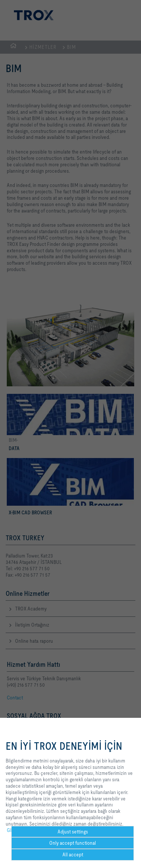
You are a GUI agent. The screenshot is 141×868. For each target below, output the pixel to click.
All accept (73, 854)
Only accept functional (73, 843)
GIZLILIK (16, 830)
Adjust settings (73, 832)
